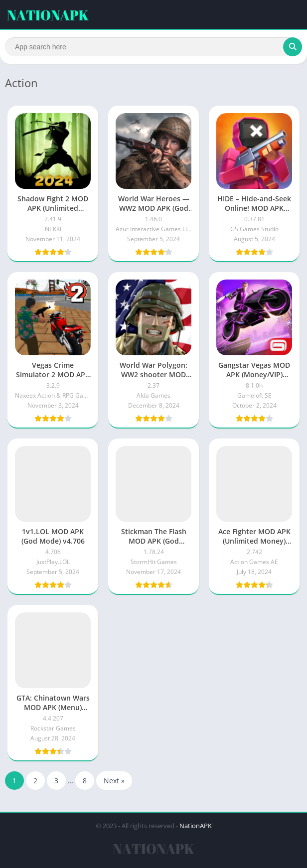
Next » (114, 781)
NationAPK (196, 826)
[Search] (153, 47)
